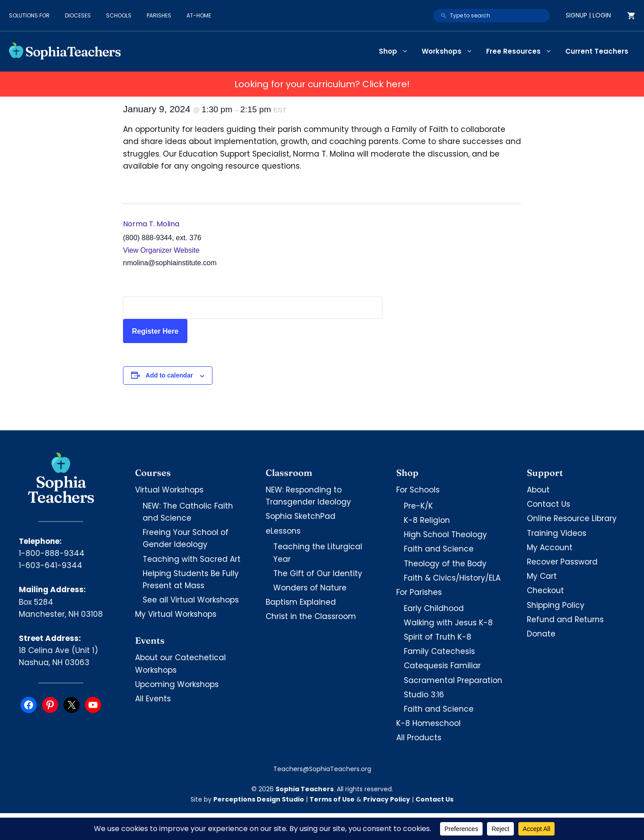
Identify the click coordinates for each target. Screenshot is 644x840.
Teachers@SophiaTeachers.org (322, 769)
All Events (153, 699)
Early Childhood (434, 608)
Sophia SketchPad (301, 516)
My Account (550, 547)
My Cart (542, 576)
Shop (397, 51)
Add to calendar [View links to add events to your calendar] (169, 375)
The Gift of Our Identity (318, 573)
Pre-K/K (418, 506)
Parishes (159, 15)
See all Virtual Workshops (191, 600)
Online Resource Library (572, 518)
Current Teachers (597, 51)
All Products (419, 738)
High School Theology (445, 535)
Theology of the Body (445, 564)
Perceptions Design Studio (259, 799)
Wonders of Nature (310, 588)
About (538, 490)
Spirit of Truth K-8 (438, 637)
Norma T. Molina (151, 224)
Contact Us (549, 504)
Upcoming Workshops (177, 684)
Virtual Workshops (169, 490)
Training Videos (557, 533)
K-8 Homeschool (428, 723)
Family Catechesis (439, 651)
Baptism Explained (301, 602)
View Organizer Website (161, 250)
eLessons (283, 531)
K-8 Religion (427, 520)
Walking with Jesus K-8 (448, 623)
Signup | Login (588, 15)
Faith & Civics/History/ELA (452, 578)
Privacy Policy (387, 799)
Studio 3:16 (424, 695)
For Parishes (419, 592)
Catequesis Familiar (442, 666)
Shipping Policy (556, 605)
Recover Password (562, 562)
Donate (541, 634)
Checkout (545, 590)
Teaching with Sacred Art (192, 559)
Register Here (155, 331)
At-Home (199, 15)
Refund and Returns (565, 619)
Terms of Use (332, 799)
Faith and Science (439, 549)
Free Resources (522, 51)
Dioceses (78, 15)
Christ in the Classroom (311, 616)
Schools (119, 15)
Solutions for (29, 15)
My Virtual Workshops (176, 614)
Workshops (451, 51)
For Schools (418, 490)
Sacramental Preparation (453, 680)
